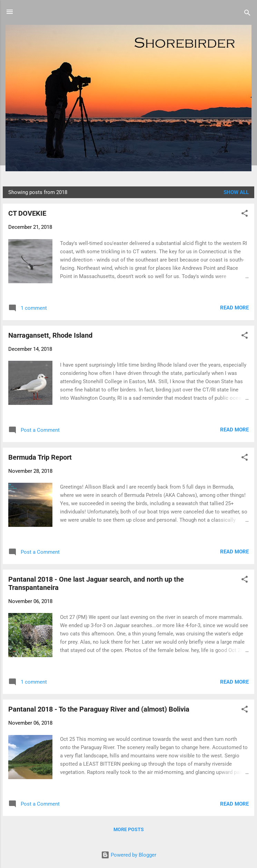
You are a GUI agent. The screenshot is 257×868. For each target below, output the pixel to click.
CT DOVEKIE (27, 213)
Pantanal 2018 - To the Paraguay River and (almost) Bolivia (99, 709)
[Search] (247, 14)
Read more (234, 308)
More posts (129, 829)
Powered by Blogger (129, 855)
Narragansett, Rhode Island (50, 335)
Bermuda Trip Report (40, 457)
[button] (245, 215)
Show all (236, 192)
